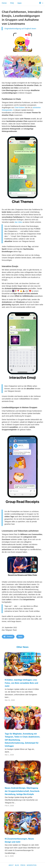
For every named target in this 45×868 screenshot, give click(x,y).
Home (4, 3)
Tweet (20, 637)
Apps (19, 3)
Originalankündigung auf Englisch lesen (20, 29)
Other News (22, 647)
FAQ (12, 3)
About (11, 865)
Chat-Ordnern (20, 108)
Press (23, 865)
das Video (18, 222)
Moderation (32, 865)
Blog (17, 865)
